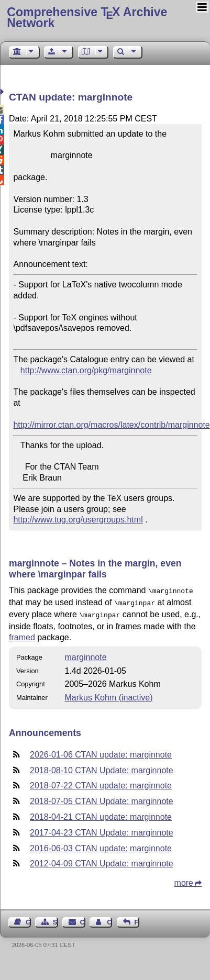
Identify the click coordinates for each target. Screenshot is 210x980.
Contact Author (109, 919)
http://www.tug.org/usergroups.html (78, 520)
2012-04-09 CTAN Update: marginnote (102, 860)
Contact (83, 919)
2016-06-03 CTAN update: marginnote (101, 845)
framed (22, 634)
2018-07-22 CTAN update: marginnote (101, 782)
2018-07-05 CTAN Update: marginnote (102, 798)
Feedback (137, 919)
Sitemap (56, 919)
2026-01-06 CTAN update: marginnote (101, 751)
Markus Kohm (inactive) (109, 694)
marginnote (86, 654)
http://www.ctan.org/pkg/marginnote (86, 370)
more (184, 880)
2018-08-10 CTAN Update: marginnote (102, 767)
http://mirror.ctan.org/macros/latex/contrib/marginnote (111, 425)
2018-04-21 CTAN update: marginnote (101, 814)
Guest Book (28, 919)
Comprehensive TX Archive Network (87, 18)
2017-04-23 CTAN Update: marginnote (102, 829)
